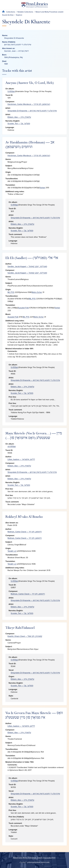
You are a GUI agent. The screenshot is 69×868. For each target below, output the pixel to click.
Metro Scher (37, 292)
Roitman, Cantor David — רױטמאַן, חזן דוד (25, 532)
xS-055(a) (12, 446)
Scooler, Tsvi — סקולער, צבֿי (19, 124)
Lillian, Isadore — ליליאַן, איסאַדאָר (21, 459)
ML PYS (11, 292)
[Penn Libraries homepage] (35, 5)
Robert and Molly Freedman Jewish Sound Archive (34, 858)
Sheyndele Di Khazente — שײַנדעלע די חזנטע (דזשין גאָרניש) (32, 111)
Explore (19, 15)
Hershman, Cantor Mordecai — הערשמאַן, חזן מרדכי (29, 104)
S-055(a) (11, 91)
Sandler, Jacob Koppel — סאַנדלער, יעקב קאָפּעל (27, 266)
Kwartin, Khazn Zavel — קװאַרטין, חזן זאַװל (25, 636)
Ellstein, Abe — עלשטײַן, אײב (19, 117)
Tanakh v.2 (12, 551)
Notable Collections (25, 12)
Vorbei (42, 188)
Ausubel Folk (23, 308)
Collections (11, 12)
